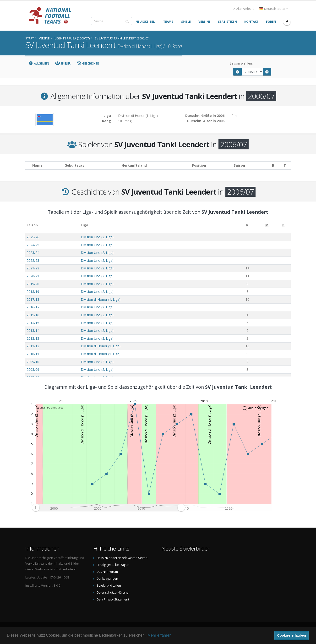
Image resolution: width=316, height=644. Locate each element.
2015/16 (33, 315)
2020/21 (33, 276)
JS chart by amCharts (50, 407)
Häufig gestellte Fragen (113, 565)
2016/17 (33, 307)
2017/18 (33, 299)
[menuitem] (108, 508)
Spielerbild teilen (109, 586)
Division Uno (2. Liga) (97, 237)
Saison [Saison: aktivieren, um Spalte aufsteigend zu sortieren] (32, 225)
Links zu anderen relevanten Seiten (122, 558)
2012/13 (33, 338)
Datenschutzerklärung (112, 592)
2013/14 (33, 330)
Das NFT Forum (107, 572)
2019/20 (33, 284)
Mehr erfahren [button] (160, 635)
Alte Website (244, 9)
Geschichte (88, 63)
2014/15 (33, 323)
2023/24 (33, 253)
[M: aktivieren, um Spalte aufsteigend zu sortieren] (267, 225)
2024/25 (33, 245)
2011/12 (33, 346)
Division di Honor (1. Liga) (101, 299)
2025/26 (33, 237)
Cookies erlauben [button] (292, 635)
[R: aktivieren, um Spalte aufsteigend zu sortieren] (247, 225)
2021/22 (33, 268)
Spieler (63, 63)
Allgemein (39, 63)
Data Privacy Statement (113, 599)
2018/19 (33, 292)
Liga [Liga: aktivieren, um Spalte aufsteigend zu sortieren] (84, 225)
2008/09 (33, 369)
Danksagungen (107, 579)
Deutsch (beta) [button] (273, 9)
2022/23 (33, 260)
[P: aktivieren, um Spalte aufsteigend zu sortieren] (283, 225)
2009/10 (33, 362)
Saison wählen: (241, 63)
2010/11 (33, 354)
